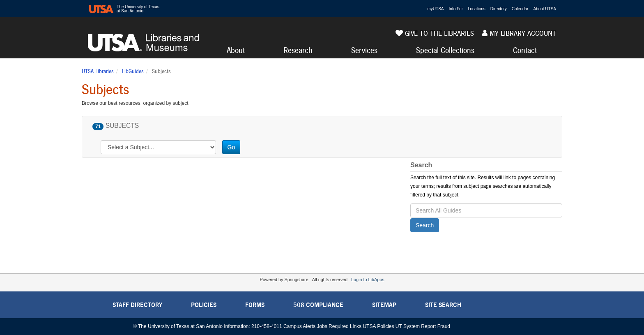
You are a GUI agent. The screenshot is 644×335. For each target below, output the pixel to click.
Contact (525, 50)
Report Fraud (436, 326)
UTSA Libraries (98, 71)
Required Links (345, 326)
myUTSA (436, 9)
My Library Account (519, 33)
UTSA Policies (378, 326)
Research (298, 50)
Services (364, 50)
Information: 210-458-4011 (253, 326)
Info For (456, 9)
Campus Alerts (299, 326)
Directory (499, 9)
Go (231, 147)
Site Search (443, 305)
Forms (255, 305)
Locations (477, 9)
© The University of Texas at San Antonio (178, 326)
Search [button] (425, 225)
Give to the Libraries (435, 33)
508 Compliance (318, 305)
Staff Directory (137, 305)
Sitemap (384, 305)
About (236, 50)
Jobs (322, 326)
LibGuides (133, 71)
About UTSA (545, 9)
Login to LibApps (368, 280)
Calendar (520, 9)
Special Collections (445, 50)
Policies (204, 305)
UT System (408, 326)
